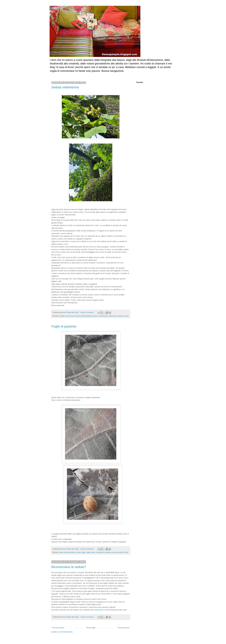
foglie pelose (91, 552)
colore (79, 552)
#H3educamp (103, 316)
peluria (122, 552)
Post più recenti (58, 628)
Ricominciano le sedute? (69, 567)
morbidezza (100, 552)
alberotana (113, 316)
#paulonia (99, 610)
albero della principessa (68, 552)
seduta (126, 316)
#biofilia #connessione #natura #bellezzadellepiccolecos (79, 316)
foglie (84, 552)
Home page (91, 628)
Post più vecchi (123, 628)
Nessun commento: (87, 312)
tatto (126, 552)
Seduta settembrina (65, 87)
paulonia (120, 316)
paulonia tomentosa (112, 552)
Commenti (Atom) (66, 632)
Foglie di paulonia (64, 326)
